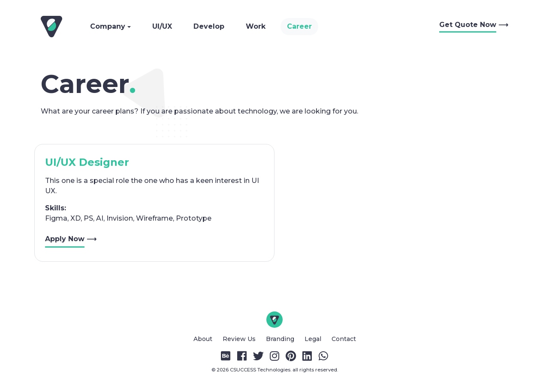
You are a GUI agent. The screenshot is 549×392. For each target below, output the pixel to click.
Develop (209, 26)
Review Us (240, 339)
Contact (344, 339)
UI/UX (162, 26)
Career (299, 26)
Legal (314, 339)
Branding (281, 339)
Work (256, 26)
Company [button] (109, 26)
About (204, 339)
